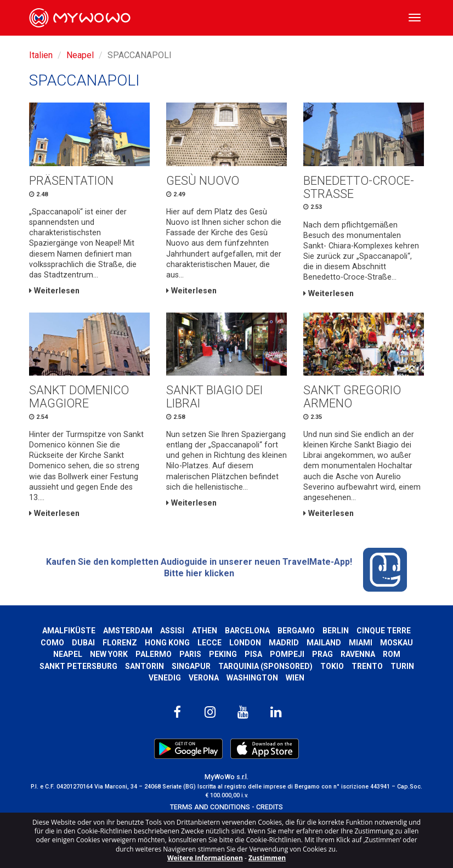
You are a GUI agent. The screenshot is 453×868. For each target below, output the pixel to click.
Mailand (324, 643)
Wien (295, 678)
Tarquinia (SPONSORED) (265, 666)
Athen (205, 631)
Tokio (332, 666)
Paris (190, 654)
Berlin (336, 631)
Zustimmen (267, 858)
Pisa (253, 654)
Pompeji (287, 654)
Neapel (80, 55)
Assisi (172, 631)
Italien (41, 55)
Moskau (397, 643)
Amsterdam (128, 631)
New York (109, 654)
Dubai (83, 643)
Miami (361, 643)
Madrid (284, 643)
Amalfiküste (69, 631)
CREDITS (270, 807)
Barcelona (247, 631)
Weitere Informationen (205, 858)
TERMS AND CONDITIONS (210, 807)
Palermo (154, 654)
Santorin (145, 666)
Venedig (165, 678)
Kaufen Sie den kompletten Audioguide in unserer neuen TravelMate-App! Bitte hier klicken (226, 570)
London (245, 643)
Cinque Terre (384, 631)
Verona (204, 678)
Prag (322, 654)
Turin (402, 666)
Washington (252, 678)
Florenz (120, 643)
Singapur (191, 666)
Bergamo (296, 631)
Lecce (209, 643)
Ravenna (358, 654)
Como (52, 643)
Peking (223, 654)
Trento (367, 666)
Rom (392, 654)
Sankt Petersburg (78, 666)
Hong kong (167, 643)
